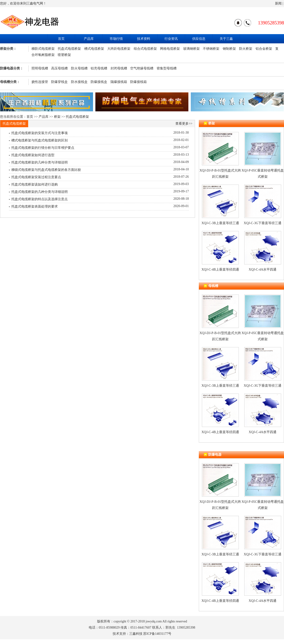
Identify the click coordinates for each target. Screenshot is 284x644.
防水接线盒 (79, 82)
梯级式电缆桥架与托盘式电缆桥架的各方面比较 (46, 170)
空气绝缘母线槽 (142, 68)
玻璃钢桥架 (191, 49)
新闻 (278, 3)
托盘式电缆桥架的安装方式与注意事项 (40, 133)
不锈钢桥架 (211, 49)
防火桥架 (246, 49)
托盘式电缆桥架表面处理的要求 (35, 206)
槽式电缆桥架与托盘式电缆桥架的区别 (40, 140)
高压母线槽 (59, 68)
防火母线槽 (79, 68)
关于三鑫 (226, 39)
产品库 (89, 39)
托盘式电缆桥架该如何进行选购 (35, 184)
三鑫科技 (136, 634)
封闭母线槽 (119, 68)
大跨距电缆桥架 (119, 49)
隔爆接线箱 (119, 82)
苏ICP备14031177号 (157, 634)
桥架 (57, 117)
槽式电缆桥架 (94, 49)
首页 (61, 39)
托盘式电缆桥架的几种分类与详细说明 (40, 162)
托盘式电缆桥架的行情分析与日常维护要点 (43, 148)
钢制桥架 (229, 49)
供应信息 (199, 39)
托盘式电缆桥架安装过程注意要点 (36, 177)
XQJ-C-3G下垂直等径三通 (263, 223)
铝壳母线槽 (99, 68)
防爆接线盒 (99, 82)
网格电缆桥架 (170, 49)
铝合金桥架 (264, 49)
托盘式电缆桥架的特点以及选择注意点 (40, 199)
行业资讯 (171, 39)
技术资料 (144, 39)
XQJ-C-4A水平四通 (263, 270)
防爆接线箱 (138, 82)
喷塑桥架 (64, 55)
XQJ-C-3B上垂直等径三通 (220, 223)
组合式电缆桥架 (145, 49)
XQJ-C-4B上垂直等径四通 (220, 270)
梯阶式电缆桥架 (43, 49)
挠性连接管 (40, 82)
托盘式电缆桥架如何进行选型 (33, 155)
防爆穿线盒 (59, 82)
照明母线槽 (40, 68)
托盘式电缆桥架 (69, 49)
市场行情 (116, 39)
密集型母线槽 (167, 68)
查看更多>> (184, 124)
